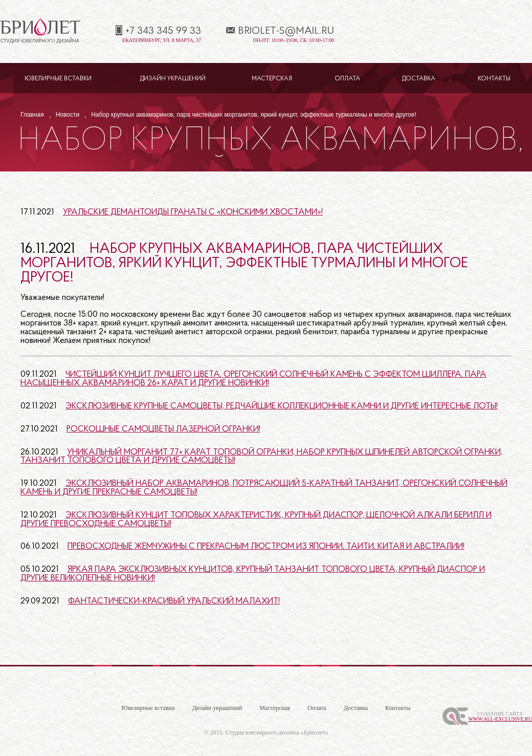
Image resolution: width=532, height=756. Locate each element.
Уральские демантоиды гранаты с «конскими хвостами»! (193, 212)
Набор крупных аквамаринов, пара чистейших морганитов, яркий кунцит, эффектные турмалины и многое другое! (244, 264)
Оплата (347, 79)
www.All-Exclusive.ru (500, 719)
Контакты (494, 79)
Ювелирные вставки (58, 79)
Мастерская (272, 79)
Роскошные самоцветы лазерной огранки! (163, 429)
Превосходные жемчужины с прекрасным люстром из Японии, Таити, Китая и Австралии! (266, 546)
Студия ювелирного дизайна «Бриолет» (277, 732)
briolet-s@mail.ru (286, 31)
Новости (68, 115)
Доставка (419, 79)
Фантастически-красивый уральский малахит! (174, 601)
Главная (32, 115)
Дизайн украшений (173, 79)
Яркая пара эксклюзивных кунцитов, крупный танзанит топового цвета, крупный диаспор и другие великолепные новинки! (253, 574)
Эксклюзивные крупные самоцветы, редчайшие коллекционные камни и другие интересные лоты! (282, 406)
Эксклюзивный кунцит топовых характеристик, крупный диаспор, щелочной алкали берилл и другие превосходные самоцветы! (256, 520)
